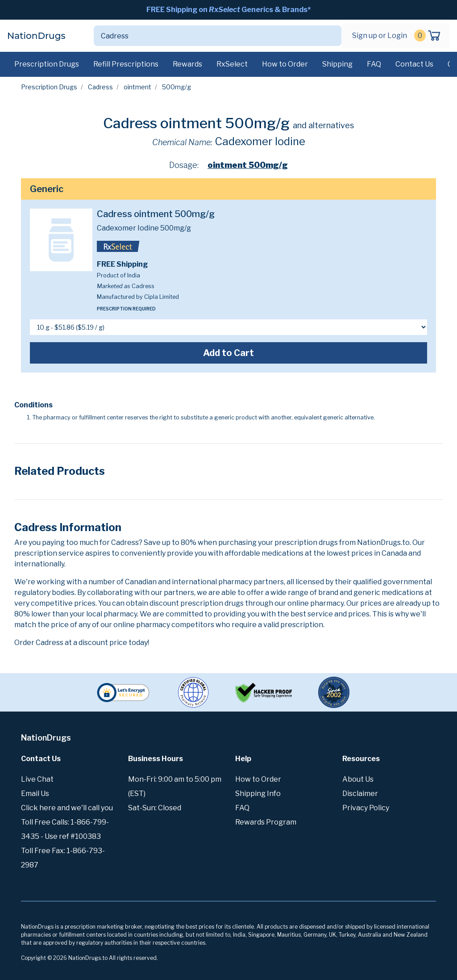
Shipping (337, 64)
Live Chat (37, 779)
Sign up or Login (380, 36)
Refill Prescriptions (126, 64)
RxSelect (232, 64)
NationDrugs (36, 36)
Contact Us (414, 64)
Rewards (187, 64)
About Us (358, 779)
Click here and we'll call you (67, 808)
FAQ (374, 64)
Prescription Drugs (47, 64)
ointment (137, 87)
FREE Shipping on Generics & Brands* (228, 10)
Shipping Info (258, 794)
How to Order (285, 64)
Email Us (35, 794)
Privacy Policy (366, 808)
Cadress (100, 87)
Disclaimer (360, 794)
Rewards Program (266, 822)
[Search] (207, 36)
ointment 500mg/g (248, 165)
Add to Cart (228, 353)
